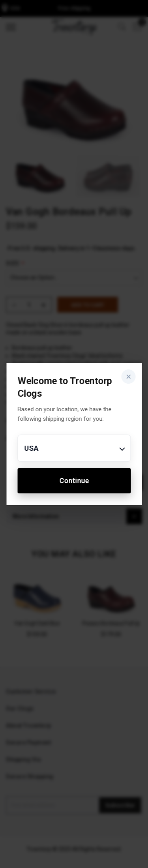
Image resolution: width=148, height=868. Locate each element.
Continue (74, 481)
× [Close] (128, 377)
